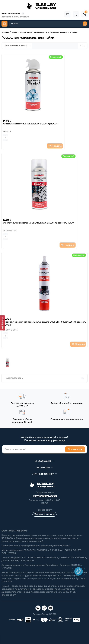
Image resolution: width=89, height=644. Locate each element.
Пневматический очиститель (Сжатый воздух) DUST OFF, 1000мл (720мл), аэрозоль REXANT (44, 323)
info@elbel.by (45, 510)
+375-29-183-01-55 (11, 14)
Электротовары (45, 378)
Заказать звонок (44, 514)
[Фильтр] (2, 323)
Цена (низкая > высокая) (17, 46)
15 (82, 46)
